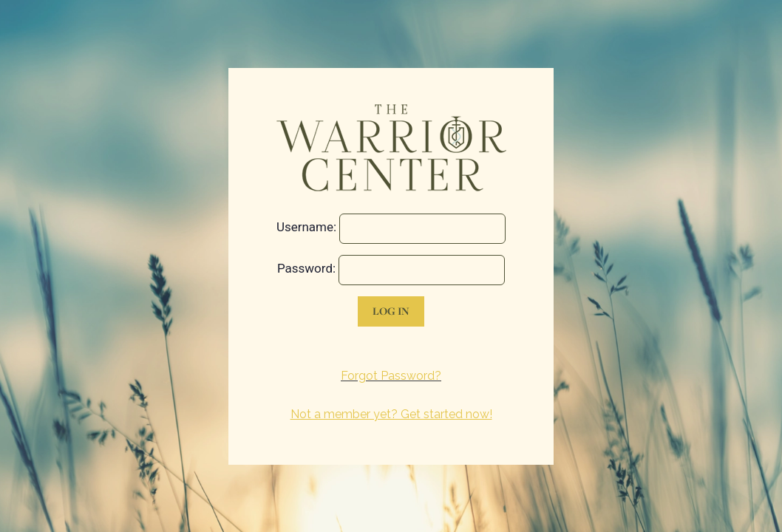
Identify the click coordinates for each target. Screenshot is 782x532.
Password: (306, 268)
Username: (306, 227)
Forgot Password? (391, 376)
